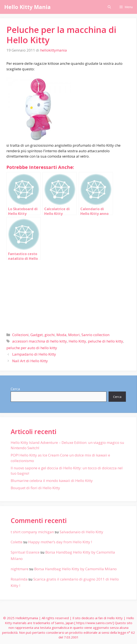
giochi (50, 335)
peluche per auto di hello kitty (32, 348)
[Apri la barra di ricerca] (109, 7)
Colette (17, 542)
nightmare (20, 569)
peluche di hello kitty (105, 341)
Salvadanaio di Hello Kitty (81, 532)
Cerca (15, 389)
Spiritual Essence (25, 552)
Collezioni (20, 335)
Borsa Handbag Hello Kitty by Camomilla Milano (75, 569)
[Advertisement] (68, 294)
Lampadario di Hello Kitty (34, 354)
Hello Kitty (77, 341)
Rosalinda (19, 579)
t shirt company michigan (32, 532)
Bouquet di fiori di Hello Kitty (35, 488)
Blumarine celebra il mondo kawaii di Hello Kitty (52, 481)
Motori (74, 335)
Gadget (37, 335)
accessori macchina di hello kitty (40, 341)
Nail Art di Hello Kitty (30, 361)
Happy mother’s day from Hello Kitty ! (60, 542)
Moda (61, 335)
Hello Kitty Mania (27, 7)
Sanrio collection (95, 335)
